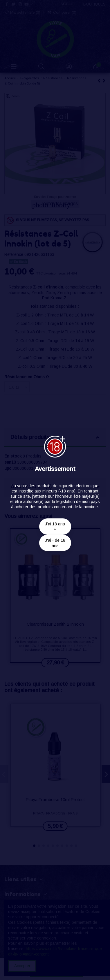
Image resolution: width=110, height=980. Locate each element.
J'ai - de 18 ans (55, 543)
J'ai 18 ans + (55, 527)
